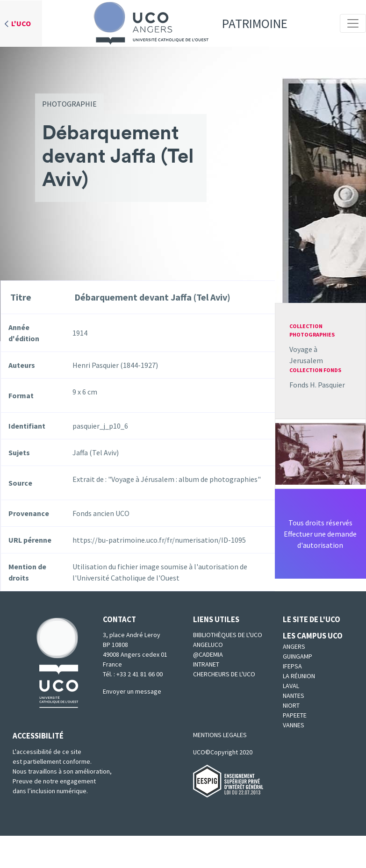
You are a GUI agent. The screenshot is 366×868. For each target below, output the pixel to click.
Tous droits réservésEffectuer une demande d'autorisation (320, 534)
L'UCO (21, 23)
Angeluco (208, 645)
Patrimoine (187, 23)
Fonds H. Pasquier (317, 385)
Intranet (206, 664)
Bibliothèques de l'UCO (228, 635)
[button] (321, 453)
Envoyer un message (132, 691)
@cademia (208, 654)
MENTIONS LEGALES (220, 735)
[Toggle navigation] (353, 23)
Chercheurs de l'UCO (224, 674)
